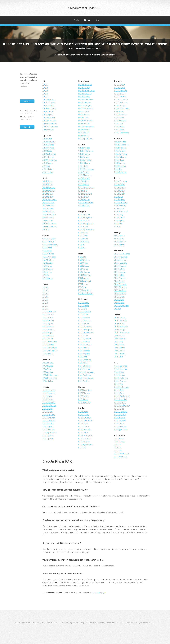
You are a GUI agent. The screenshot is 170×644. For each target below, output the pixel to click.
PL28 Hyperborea (86, 445)
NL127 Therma (84, 320)
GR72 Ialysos (84, 184)
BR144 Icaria (47, 193)
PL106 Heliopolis (85, 435)
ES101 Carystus (49, 420)
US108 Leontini (120, 399)
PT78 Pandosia (120, 121)
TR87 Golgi (119, 342)
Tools (76, 20)
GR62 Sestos (83, 196)
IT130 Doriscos (84, 260)
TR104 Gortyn (120, 329)
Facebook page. (99, 593)
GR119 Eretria (84, 157)
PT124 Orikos (119, 87)
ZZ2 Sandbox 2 (120, 457)
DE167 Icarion (84, 87)
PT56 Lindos (119, 130)
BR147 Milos (47, 184)
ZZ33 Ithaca (119, 438)
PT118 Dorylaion (121, 99)
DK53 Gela (47, 369)
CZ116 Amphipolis (50, 245)
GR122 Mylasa (84, 148)
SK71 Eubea (119, 296)
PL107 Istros (83, 432)
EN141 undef (48, 111)
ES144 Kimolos (49, 393)
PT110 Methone (121, 102)
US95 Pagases (120, 420)
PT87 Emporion (121, 114)
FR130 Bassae (48, 336)
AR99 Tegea (47, 151)
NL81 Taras (83, 363)
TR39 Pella (119, 357)
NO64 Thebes (84, 393)
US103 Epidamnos (122, 405)
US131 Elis (118, 384)
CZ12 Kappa (47, 278)
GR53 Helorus (84, 199)
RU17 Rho (118, 223)
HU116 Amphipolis (86, 223)
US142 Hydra (120, 375)
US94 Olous (119, 423)
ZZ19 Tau (118, 448)
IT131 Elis (82, 257)
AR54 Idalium (48, 169)
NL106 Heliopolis (85, 329)
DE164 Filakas (84, 96)
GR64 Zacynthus (85, 193)
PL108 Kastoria (84, 429)
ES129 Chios (47, 411)
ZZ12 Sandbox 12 (121, 454)
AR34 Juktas (47, 172)
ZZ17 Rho (118, 451)
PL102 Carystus (85, 438)
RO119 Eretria (120, 151)
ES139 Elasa (47, 408)
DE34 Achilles (84, 133)
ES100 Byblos (48, 423)
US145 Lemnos (121, 366)
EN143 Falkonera (49, 108)
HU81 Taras (83, 236)
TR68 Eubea (119, 345)
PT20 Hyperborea (121, 133)
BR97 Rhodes (48, 208)
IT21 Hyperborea (85, 293)
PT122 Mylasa (120, 93)
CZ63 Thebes (48, 260)
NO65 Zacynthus (85, 390)
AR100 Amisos (48, 148)
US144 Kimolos (121, 369)
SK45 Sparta (119, 302)
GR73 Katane (84, 181)
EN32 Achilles (48, 130)
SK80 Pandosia (120, 284)
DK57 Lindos (48, 366)
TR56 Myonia (119, 348)
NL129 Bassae (84, 317)
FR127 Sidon (48, 339)
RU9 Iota (118, 227)
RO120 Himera (120, 148)
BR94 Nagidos (48, 211)
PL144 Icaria (83, 411)
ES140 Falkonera (49, 405)
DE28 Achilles (84, 136)
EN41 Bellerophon (50, 127)
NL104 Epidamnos (86, 332)
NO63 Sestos (84, 396)
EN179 (45, 90)
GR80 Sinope (84, 172)
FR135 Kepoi (48, 332)
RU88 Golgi (119, 214)
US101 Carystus (121, 411)
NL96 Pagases (84, 351)
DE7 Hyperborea (85, 139)
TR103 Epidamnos (122, 332)
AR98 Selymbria (49, 154)
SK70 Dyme (119, 299)
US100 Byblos (120, 414)
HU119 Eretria (84, 214)
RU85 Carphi (119, 217)
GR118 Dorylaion (85, 160)
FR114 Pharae (48, 345)
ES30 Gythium (48, 435)
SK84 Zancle (119, 281)
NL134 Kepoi (84, 302)
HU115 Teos (83, 227)
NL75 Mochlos (84, 369)
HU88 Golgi (83, 233)
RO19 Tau (118, 169)
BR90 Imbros (48, 217)
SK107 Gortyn (120, 272)
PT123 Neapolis (121, 90)
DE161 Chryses (85, 102)
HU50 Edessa (84, 242)
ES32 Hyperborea (50, 432)
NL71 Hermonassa (86, 372)
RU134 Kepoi (120, 190)
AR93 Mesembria (49, 160)
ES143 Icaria (47, 396)
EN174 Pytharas (49, 99)
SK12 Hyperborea (122, 305)
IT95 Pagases (84, 278)
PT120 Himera (120, 96)
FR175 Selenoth (49, 311)
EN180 (45, 87)
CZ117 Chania (48, 242)
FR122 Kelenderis (50, 342)
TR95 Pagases (120, 339)
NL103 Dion (83, 336)
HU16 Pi (82, 245)
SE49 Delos (119, 239)
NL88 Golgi (83, 357)
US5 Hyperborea (121, 429)
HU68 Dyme (83, 239)
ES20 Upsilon (48, 438)
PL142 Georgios (85, 417)
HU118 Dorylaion (85, 217)
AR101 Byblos (48, 145)
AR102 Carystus (49, 142)
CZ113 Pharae (48, 254)
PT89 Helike (119, 111)
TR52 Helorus (120, 354)
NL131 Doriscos (85, 311)
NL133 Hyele (84, 305)
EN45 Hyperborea (50, 124)
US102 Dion (119, 408)
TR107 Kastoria (120, 320)
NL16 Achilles (84, 381)
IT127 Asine (83, 269)
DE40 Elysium (84, 130)
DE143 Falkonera (85, 108)
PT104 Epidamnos (122, 108)
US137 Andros (120, 381)
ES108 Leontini (49, 414)
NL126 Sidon (84, 323)
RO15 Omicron (120, 172)
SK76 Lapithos (120, 293)
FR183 (45, 287)
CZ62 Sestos (48, 263)
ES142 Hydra (48, 399)
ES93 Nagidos (48, 426)
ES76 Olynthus (48, 429)
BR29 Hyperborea (50, 227)
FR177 (45, 305)
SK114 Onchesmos (122, 254)
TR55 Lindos (119, 351)
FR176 (45, 308)
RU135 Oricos (120, 187)
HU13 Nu (82, 248)
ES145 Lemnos (49, 390)
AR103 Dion (47, 139)
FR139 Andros (48, 326)
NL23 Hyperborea (86, 378)
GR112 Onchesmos (86, 169)
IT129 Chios (83, 263)
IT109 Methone (85, 275)
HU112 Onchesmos (86, 230)
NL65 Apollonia (85, 375)
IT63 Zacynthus (85, 290)
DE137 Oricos (84, 111)
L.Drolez (127, 623)
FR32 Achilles (48, 354)
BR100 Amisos (48, 205)
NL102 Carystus (85, 339)
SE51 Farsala (119, 236)
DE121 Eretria (84, 114)
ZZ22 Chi (118, 445)
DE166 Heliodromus (87, 90)
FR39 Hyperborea (50, 348)
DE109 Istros (83, 117)
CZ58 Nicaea (47, 269)
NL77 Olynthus (84, 366)
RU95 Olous (119, 208)
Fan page (27, 101)
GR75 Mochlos (84, 178)
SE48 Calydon (120, 242)
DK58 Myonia (48, 363)
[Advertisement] (68, 76)
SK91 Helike (119, 275)
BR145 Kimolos (49, 190)
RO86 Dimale (120, 163)
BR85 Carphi (47, 220)
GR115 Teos (83, 166)
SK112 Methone (121, 260)
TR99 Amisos (119, 336)
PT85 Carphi (119, 117)
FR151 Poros (48, 317)
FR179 (45, 299)
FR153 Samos (48, 314)
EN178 (45, 93)
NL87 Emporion (85, 360)
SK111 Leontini (120, 263)
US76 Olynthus (120, 426)
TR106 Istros (119, 323)
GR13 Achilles (84, 205)
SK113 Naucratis (121, 257)
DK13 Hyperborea (50, 378)
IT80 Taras (82, 287)
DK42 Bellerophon (50, 375)
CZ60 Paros (47, 266)
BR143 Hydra (48, 196)
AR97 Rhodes (48, 157)
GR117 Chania (84, 163)
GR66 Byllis (83, 190)
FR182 (45, 290)
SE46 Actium (119, 245)
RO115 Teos (119, 160)
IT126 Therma (84, 272)
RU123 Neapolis (121, 202)
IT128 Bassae (84, 266)
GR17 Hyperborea (86, 202)
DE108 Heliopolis (85, 121)
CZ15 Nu (46, 275)
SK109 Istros (119, 269)
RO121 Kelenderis (122, 145)
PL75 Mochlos (84, 441)
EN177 (45, 96)
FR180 (45, 296)
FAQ (97, 20)
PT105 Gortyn (120, 105)
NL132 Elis (83, 308)
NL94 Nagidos (84, 354)
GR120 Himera (84, 154)
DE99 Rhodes (84, 124)
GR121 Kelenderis (86, 151)
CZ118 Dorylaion (49, 239)
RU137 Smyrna (120, 181)
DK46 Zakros (48, 372)
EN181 (45, 84)
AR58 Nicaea (47, 163)
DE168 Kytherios (85, 84)
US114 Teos (119, 390)
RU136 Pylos (119, 184)
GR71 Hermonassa (86, 187)
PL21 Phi (82, 448)
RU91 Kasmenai (121, 211)
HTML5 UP (152, 623)
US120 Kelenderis (122, 387)
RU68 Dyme (119, 220)
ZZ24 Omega (120, 441)
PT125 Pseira (119, 84)
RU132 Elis (119, 196)
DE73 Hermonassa (86, 127)
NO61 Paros (83, 399)
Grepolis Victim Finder (85, 8)
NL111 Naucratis (85, 326)
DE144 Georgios (85, 105)
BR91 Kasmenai (49, 214)
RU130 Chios (119, 199)
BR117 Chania (48, 202)
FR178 (45, 302)
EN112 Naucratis (49, 121)
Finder (87, 20)
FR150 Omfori (48, 320)
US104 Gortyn (120, 402)
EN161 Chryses (49, 102)
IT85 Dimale (83, 284)
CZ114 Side (47, 251)
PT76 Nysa (118, 124)
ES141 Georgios (49, 402)
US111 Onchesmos (122, 396)
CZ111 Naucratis (49, 257)
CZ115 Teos (47, 248)
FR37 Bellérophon (50, 351)
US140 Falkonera (121, 378)
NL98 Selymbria (85, 345)
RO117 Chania (120, 157)
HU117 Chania (84, 220)
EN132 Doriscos (49, 117)
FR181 (45, 293)
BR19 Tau (46, 230)
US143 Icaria (119, 372)
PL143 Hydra (84, 414)
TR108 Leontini (120, 317)
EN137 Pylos (48, 114)
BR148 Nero (47, 181)
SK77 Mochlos (120, 290)
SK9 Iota (118, 308)
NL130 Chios (83, 314)
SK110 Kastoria (120, 266)
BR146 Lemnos (49, 187)
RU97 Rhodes (120, 205)
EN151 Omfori (48, 105)
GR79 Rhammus (85, 175)
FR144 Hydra (48, 323)
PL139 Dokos (84, 426)
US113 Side (119, 393)
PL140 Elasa (83, 423)
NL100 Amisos (84, 342)
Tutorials (27, 127)
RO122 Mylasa (120, 142)
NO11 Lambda (84, 402)
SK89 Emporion (121, 278)
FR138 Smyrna (48, 329)
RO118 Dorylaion (121, 154)
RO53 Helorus (120, 166)
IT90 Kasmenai (84, 281)
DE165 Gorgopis (85, 93)
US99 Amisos (120, 417)
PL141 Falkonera (85, 420)
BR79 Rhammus (49, 223)
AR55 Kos (46, 166)
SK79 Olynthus (120, 287)
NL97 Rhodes (84, 348)
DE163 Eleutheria (85, 99)
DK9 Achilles (48, 381)
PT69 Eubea (119, 127)
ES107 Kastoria (49, 417)
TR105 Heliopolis (121, 326)
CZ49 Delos (47, 272)
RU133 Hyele (120, 193)
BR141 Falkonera (49, 199)
